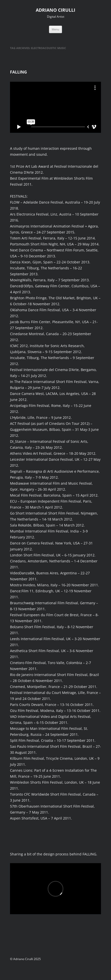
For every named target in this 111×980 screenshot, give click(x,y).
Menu (55, 29)
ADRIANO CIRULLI (55, 10)
